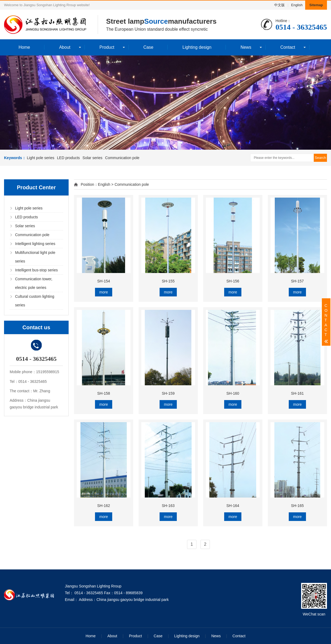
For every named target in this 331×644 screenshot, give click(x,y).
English (297, 5)
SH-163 (168, 506)
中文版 (279, 5)
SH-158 (103, 393)
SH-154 (103, 281)
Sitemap (316, 5)
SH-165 (297, 506)
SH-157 (297, 281)
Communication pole (122, 158)
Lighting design (197, 47)
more (104, 292)
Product (107, 47)
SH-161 (297, 393)
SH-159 (168, 393)
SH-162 (103, 506)
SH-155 (168, 281)
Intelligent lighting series (35, 244)
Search (320, 158)
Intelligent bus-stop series (36, 270)
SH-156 (233, 281)
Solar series (93, 158)
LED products (68, 158)
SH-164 (233, 506)
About (65, 47)
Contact (288, 47)
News (246, 47)
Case (148, 47)
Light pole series (41, 158)
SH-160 (233, 393)
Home (24, 47)
